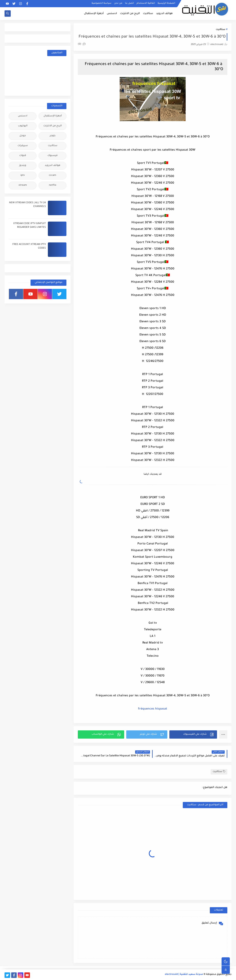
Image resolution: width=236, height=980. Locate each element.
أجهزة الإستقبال (94, 14)
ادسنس (112, 14)
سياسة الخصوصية (101, 3)
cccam (53, 175)
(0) (82, 44)
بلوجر (53, 136)
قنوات (23, 156)
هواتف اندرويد (164, 14)
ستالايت (148, 14)
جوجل (23, 136)
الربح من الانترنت (130, 14)
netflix (53, 185)
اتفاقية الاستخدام (146, 3)
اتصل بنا (129, 3)
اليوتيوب (23, 126)
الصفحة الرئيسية (166, 3)
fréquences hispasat (153, 709)
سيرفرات (23, 146)
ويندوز (23, 166)
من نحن (118, 3)
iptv (23, 175)
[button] (193, 734)
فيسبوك (53, 156)
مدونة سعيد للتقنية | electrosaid (184, 975)
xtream (23, 185)
